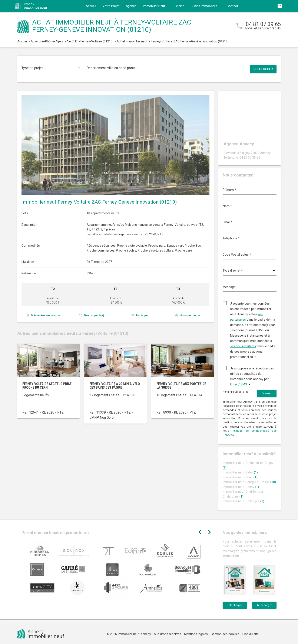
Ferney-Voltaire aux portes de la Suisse (181, 386)
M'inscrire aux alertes (46, 315)
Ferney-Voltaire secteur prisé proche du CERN (47, 386)
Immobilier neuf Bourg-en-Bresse (249, 482)
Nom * (227, 206)
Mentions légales (196, 634)
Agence (131, 6)
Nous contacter (190, 315)
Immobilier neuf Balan (240, 472)
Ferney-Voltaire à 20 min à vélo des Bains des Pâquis (115, 386)
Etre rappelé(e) (94, 315)
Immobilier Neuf (154, 6)
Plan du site (251, 634)
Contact (232, 6)
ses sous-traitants (243, 346)
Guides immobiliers (204, 6)
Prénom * (229, 190)
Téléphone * (231, 238)
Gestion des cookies (225, 634)
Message (229, 287)
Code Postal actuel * (237, 255)
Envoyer (267, 393)
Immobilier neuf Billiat (240, 477)
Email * (228, 222)
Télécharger (235, 605)
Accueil (91, 6)
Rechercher (263, 69)
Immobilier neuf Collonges (243, 501)
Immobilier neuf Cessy (241, 487)
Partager (142, 315)
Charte (179, 6)
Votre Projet (111, 6)
